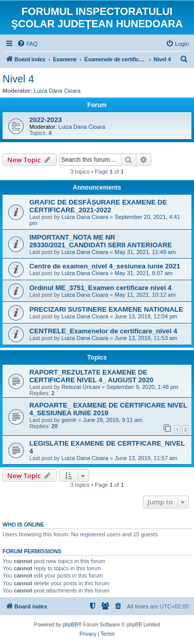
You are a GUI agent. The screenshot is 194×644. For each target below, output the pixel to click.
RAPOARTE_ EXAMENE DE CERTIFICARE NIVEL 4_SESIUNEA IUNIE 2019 (108, 409)
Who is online (23, 524)
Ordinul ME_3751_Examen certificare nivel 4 (100, 288)
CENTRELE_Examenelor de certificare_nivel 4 (103, 331)
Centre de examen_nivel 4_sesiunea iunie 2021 (105, 266)
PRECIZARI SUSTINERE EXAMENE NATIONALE (106, 309)
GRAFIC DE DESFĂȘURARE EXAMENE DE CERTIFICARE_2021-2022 (98, 206)
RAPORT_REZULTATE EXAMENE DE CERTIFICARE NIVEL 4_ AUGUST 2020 (91, 376)
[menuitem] (27, 44)
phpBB (70, 625)
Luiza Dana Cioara (57, 91)
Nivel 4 (18, 79)
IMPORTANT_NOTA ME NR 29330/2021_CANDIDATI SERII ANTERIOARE (101, 241)
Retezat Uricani (81, 387)
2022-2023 (46, 120)
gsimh (69, 420)
